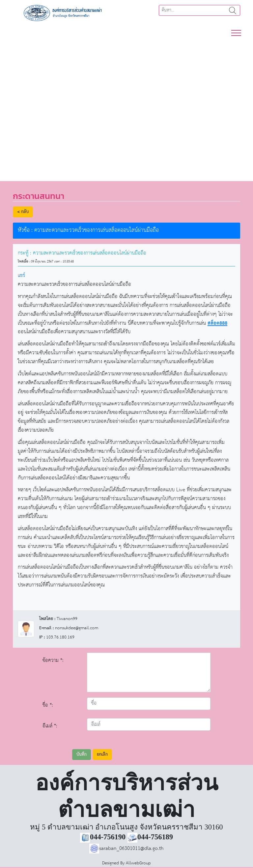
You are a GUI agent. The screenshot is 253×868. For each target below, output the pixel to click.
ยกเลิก (102, 755)
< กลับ (23, 212)
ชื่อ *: (48, 705)
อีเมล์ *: (50, 726)
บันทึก (82, 755)
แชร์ (21, 275)
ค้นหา (233, 10)
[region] (126, 106)
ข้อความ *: (53, 660)
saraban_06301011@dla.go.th (126, 848)
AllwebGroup (138, 863)
